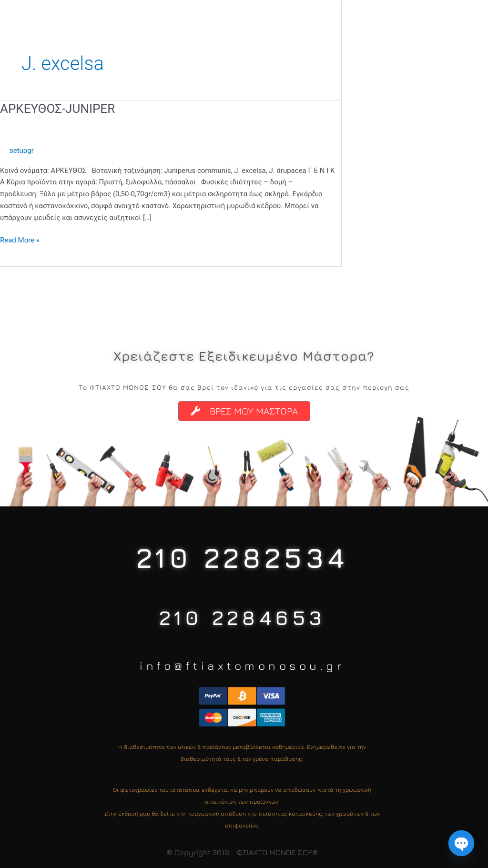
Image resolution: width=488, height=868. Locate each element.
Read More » (20, 239)
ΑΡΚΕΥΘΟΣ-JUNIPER (57, 109)
